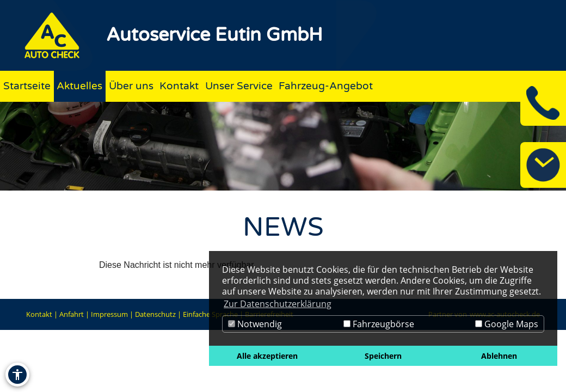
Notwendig (255, 324)
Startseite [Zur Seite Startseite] (27, 86)
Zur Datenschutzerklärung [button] (278, 304)
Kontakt (39, 314)
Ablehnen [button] (499, 356)
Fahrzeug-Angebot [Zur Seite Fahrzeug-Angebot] (326, 86)
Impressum (109, 314)
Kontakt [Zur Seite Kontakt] (179, 86)
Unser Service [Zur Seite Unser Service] (239, 86)
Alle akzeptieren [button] (267, 356)
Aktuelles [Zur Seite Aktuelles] (79, 86)
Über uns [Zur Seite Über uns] (131, 86)
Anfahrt (72, 314)
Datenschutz (155, 314)
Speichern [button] (383, 356)
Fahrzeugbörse (379, 324)
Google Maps (507, 324)
